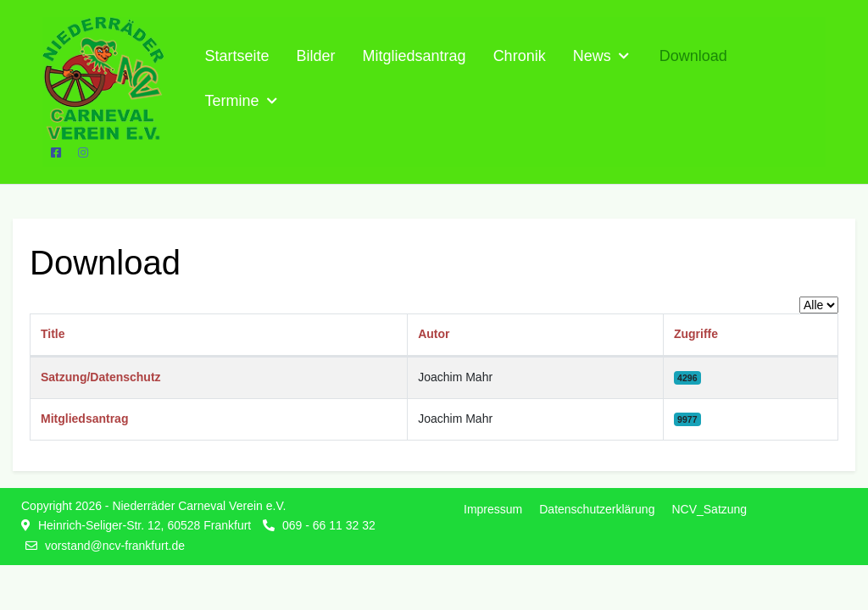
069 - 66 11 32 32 (329, 525)
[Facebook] (56, 152)
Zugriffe (696, 334)
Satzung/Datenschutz (101, 377)
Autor (434, 334)
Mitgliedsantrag (84, 419)
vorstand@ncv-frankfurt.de (115, 546)
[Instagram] (83, 152)
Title (53, 334)
